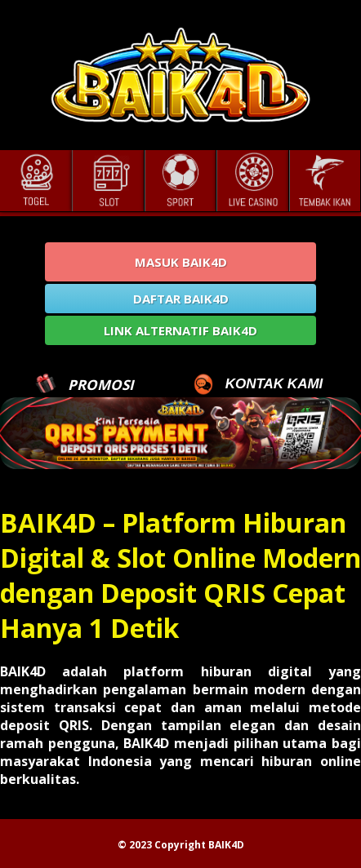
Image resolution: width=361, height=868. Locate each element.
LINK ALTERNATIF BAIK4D (180, 330)
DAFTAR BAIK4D (181, 299)
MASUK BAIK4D (181, 262)
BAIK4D (226, 845)
